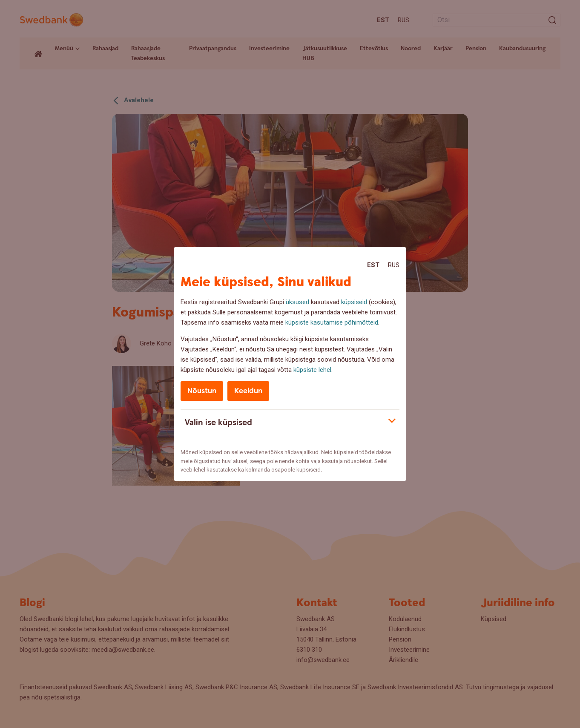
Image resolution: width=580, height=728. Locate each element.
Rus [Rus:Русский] (394, 265)
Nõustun (202, 391)
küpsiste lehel (312, 370)
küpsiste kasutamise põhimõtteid (332, 322)
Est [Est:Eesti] (373, 265)
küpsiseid (354, 302)
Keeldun (248, 391)
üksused (297, 302)
